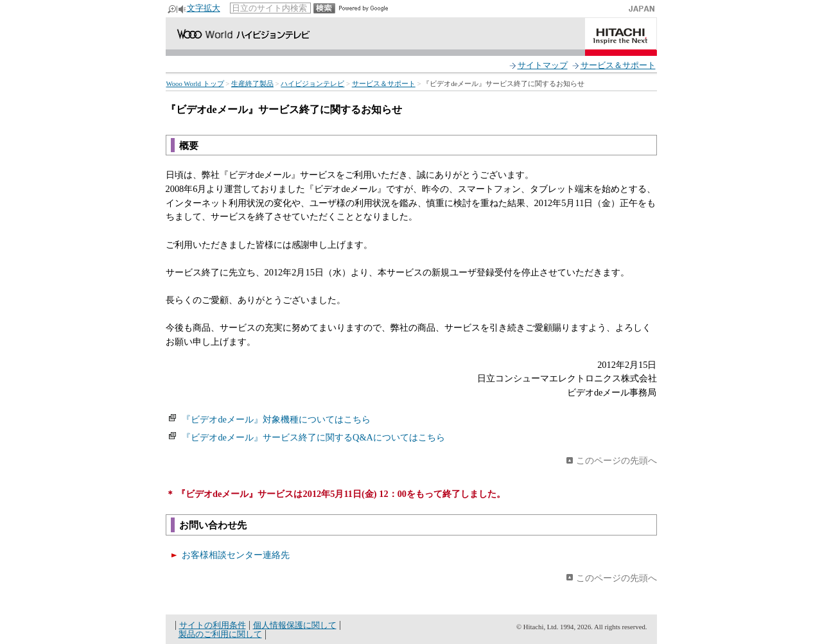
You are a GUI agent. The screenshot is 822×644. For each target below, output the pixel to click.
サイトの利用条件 (213, 625)
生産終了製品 (252, 83)
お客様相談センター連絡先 (236, 555)
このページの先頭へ (616, 460)
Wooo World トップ (195, 83)
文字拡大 (204, 8)
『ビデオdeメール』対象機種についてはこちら (276, 419)
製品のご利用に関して (220, 634)
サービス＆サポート (618, 65)
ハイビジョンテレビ (312, 83)
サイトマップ (543, 65)
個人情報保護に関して (295, 625)
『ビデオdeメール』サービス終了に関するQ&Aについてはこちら (313, 437)
